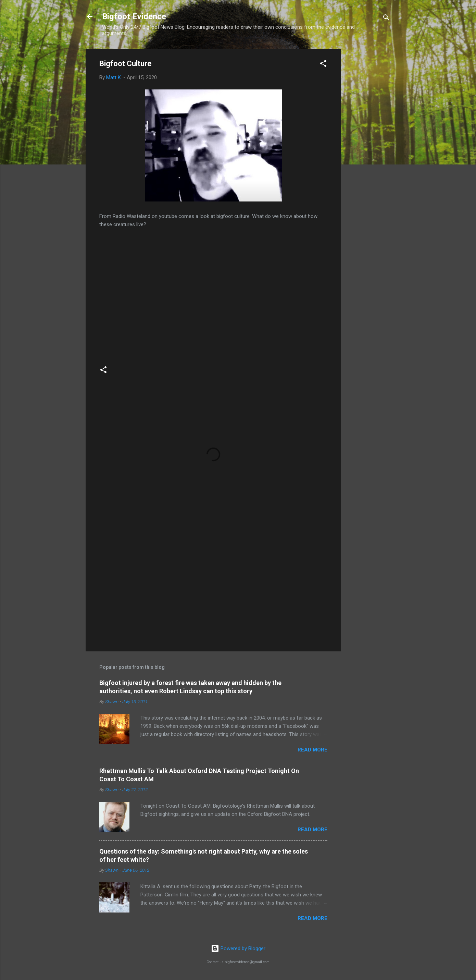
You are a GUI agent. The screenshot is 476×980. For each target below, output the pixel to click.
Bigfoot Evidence (134, 16)
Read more (312, 750)
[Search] (386, 19)
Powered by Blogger (238, 948)
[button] (323, 65)
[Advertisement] (368, 152)
